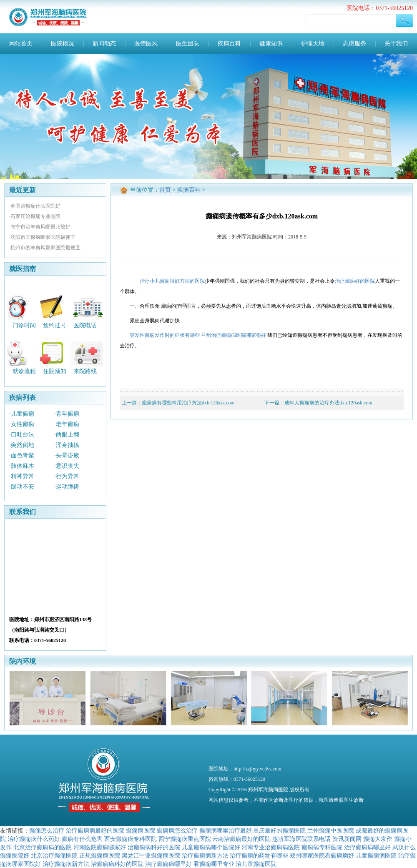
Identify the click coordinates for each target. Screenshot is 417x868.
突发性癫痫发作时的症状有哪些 (165, 335)
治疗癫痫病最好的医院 (95, 830)
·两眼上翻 (67, 435)
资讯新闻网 (347, 839)
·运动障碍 (67, 487)
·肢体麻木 (22, 466)
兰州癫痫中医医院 (331, 830)
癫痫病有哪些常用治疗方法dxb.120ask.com (188, 403)
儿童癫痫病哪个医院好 (211, 847)
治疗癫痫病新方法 (205, 855)
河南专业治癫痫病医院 (271, 847)
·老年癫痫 (67, 424)
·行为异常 (67, 476)
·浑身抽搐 (67, 445)
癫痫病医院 (141, 830)
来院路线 (85, 371)
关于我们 (396, 44)
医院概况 (63, 44)
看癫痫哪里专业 (214, 864)
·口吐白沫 (22, 435)
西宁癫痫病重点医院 (185, 839)
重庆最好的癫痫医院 (279, 830)
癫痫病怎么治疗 (177, 830)
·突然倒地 (22, 445)
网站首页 (21, 44)
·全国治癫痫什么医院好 (35, 206)
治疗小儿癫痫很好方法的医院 (172, 281)
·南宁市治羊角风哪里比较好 (40, 227)
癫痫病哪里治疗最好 (226, 830)
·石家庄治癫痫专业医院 (35, 216)
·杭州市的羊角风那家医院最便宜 (45, 248)
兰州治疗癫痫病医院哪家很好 (234, 335)
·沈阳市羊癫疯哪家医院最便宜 (42, 237)
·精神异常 (22, 476)
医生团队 (188, 44)
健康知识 (271, 44)
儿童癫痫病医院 (376, 855)
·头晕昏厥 (67, 455)
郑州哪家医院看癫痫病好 (322, 855)
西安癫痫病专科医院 (131, 839)
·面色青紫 (22, 455)
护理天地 (313, 44)
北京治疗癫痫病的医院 (43, 847)
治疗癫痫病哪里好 (367, 847)
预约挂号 (55, 325)
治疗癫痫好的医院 (355, 281)
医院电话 (85, 325)
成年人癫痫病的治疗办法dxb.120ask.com (328, 403)
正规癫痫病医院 (100, 855)
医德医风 (146, 44)
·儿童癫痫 (22, 414)
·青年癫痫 (67, 414)
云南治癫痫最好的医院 (241, 839)
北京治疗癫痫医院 (54, 855)
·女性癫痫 (22, 424)
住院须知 (55, 371)
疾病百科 (229, 44)
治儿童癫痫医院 (256, 864)
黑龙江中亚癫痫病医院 (151, 855)
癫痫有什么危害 (82, 839)
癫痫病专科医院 (322, 847)
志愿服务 (354, 44)
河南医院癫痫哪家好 (100, 847)
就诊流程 (24, 371)
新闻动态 (104, 44)
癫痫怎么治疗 (47, 830)
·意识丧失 (67, 466)
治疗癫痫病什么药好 (34, 839)
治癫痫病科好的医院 (154, 847)
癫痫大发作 (378, 839)
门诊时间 (24, 325)
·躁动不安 (22, 487)
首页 (165, 190)
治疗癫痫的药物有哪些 (259, 855)
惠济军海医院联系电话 (301, 839)
